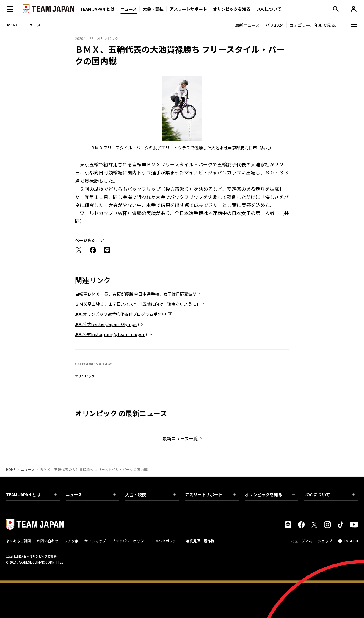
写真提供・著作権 (200, 541)
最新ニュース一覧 (180, 438)
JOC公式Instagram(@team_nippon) (111, 334)
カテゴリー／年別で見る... (314, 25)
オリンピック (85, 376)
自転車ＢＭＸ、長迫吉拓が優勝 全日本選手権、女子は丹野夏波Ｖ (136, 294)
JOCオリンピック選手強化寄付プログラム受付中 (120, 314)
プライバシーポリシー (130, 541)
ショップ (325, 541)
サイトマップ (95, 541)
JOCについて (269, 9)
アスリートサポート (188, 9)
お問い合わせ (48, 541)
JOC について (330, 494)
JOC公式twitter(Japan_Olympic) (107, 324)
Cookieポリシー (167, 541)
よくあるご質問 (18, 541)
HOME (11, 469)
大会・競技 (151, 494)
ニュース (129, 9)
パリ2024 (274, 25)
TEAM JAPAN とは (31, 494)
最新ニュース (247, 25)
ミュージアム (301, 541)
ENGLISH (351, 541)
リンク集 (71, 541)
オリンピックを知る (232, 9)
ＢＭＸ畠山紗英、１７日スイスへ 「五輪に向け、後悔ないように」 (138, 304)
